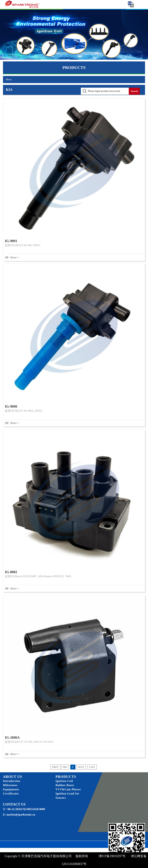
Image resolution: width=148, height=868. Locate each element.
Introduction (12, 781)
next (81, 767)
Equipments (11, 789)
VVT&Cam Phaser (68, 789)
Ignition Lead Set (67, 794)
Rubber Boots (65, 785)
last (92, 767)
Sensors (61, 798)
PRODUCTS (66, 777)
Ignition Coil (64, 781)
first (55, 767)
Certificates (11, 794)
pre (65, 767)
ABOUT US (13, 777)
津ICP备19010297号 (112, 856)
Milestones (10, 785)
